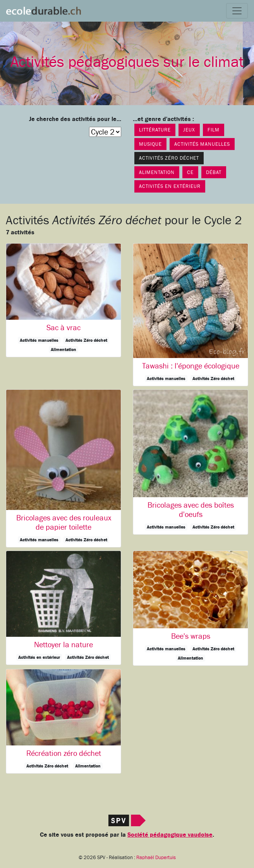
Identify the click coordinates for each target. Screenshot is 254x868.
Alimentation (157, 172)
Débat (214, 172)
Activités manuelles (202, 144)
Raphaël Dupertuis (156, 858)
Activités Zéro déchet (169, 158)
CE (190, 172)
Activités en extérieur (170, 186)
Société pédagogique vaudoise (170, 835)
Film (214, 130)
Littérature (155, 130)
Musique (150, 144)
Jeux (189, 130)
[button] (63, 300)
